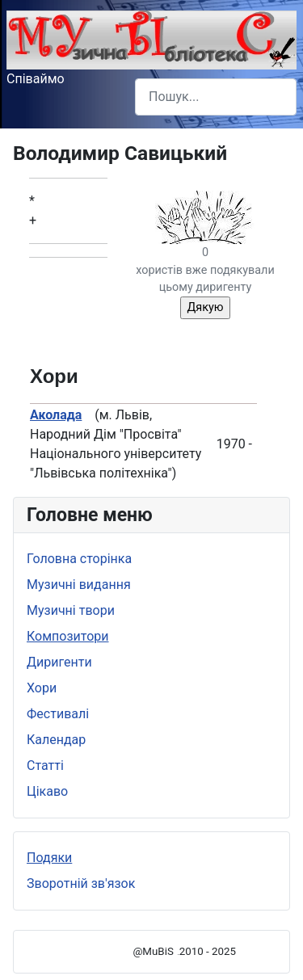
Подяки (49, 858)
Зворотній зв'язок (81, 883)
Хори (42, 688)
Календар (56, 740)
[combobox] (216, 97)
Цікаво (47, 791)
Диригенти (59, 662)
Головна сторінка (79, 559)
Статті (45, 765)
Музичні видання (79, 585)
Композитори (68, 636)
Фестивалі (58, 714)
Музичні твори (71, 610)
